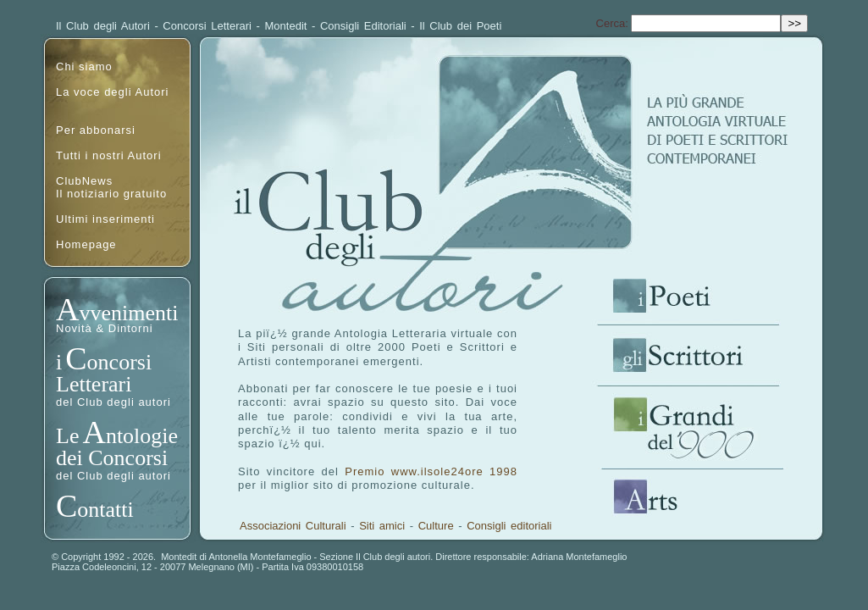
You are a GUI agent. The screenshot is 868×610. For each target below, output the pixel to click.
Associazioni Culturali (293, 526)
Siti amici (382, 526)
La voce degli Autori (112, 92)
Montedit (286, 26)
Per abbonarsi (96, 130)
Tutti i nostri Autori (109, 155)
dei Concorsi (112, 458)
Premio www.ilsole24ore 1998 (431, 471)
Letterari (94, 384)
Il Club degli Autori (103, 26)
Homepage (86, 244)
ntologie (142, 436)
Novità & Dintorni (105, 328)
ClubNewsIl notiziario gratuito (111, 187)
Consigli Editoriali (363, 26)
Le (67, 436)
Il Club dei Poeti (460, 26)
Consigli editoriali (509, 526)
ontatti (105, 510)
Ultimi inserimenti (105, 219)
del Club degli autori (113, 402)
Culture (436, 526)
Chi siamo (84, 67)
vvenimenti (128, 313)
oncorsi (120, 362)
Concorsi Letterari (207, 26)
